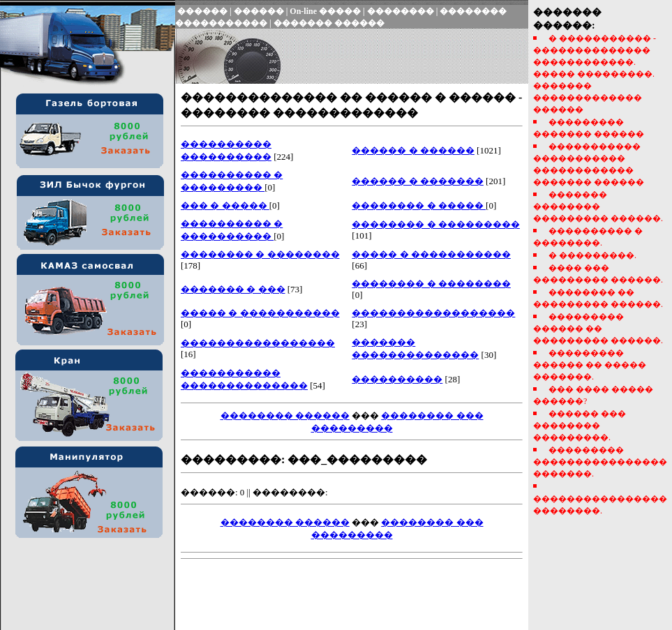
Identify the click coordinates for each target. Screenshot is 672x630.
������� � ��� (233, 289)
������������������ (433, 313)
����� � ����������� (431, 254)
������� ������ (329, 23)
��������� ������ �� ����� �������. (590, 365)
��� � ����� (225, 205)
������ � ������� (418, 181)
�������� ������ (285, 415)
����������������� (258, 343)
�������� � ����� (419, 205)
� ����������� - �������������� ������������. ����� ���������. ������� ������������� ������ (595, 74)
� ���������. (592, 255)
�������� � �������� (260, 254)
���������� (397, 379)
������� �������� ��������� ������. (598, 207)
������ (202, 11)
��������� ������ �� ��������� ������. (598, 329)
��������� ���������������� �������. (600, 462)
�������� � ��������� (436, 224)
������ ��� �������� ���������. (580, 426)
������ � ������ (413, 150)
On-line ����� (325, 11)
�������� (401, 11)
